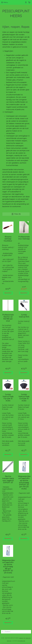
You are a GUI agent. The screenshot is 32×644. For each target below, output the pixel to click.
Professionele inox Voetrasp (24, 238)
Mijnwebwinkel (22, 641)
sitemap (21, 638)
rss (24, 638)
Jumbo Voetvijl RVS (24, 316)
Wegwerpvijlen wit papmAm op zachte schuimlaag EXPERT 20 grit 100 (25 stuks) (24, 482)
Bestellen (8, 293)
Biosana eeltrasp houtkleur (8, 239)
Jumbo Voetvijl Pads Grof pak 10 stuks (24, 398)
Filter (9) (16, 214)
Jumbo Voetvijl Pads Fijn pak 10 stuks (8, 398)
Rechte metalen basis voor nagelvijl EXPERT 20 (8, 479)
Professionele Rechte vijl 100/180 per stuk (8, 318)
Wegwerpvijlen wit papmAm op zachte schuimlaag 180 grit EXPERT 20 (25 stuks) (8, 566)
